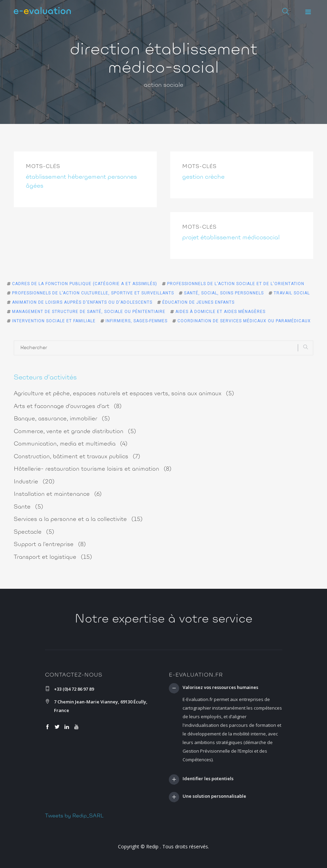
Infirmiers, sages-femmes (137, 321)
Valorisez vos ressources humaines (220, 688)
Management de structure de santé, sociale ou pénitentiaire (89, 312)
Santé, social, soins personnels (224, 293)
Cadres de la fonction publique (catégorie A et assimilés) (85, 284)
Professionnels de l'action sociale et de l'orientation (236, 284)
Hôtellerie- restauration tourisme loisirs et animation (93, 469)
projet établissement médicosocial (231, 238)
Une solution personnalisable (214, 796)
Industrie (34, 482)
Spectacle (34, 532)
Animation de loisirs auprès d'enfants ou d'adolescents (82, 302)
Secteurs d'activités (45, 378)
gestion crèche (203, 177)
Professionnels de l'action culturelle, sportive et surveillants (93, 293)
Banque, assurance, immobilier (62, 419)
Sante (29, 507)
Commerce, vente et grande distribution (75, 432)
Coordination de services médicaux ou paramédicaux (244, 321)
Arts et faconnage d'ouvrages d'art (68, 406)
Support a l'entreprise (50, 545)
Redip (152, 846)
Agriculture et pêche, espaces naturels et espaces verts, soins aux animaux (124, 394)
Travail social (292, 293)
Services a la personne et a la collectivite (78, 519)
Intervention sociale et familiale (54, 321)
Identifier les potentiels (208, 779)
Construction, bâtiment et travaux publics (77, 457)
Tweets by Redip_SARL (74, 816)
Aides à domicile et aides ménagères (220, 312)
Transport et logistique (53, 557)
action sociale (163, 85)
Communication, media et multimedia (71, 444)
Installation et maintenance (58, 494)
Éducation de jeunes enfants (198, 302)
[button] (308, 12)
